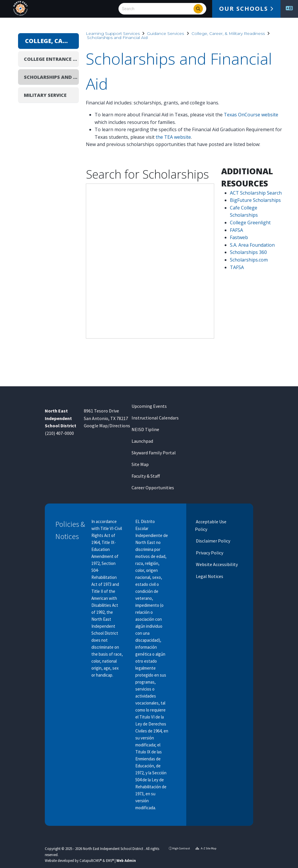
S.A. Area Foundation (252, 245)
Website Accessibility (216, 564)
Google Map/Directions (107, 426)
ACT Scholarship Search (256, 193)
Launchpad (142, 441)
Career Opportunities (153, 488)
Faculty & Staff (146, 476)
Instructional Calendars (155, 418)
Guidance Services (165, 33)
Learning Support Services (113, 33)
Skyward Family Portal (154, 453)
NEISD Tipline (145, 429)
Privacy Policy (209, 553)
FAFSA (236, 230)
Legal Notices (209, 576)
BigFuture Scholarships (255, 200)
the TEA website (173, 137)
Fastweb (239, 237)
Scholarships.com (249, 260)
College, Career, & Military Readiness (228, 33)
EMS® (110, 860)
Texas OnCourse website (251, 115)
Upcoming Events (149, 406)
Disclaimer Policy (213, 541)
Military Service (45, 95)
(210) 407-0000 (59, 433)
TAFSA (237, 267)
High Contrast (181, 848)
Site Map (140, 464)
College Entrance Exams (51, 59)
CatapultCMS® (91, 860)
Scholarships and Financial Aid (117, 38)
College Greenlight (250, 223)
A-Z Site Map (206, 848)
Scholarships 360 (248, 252)
